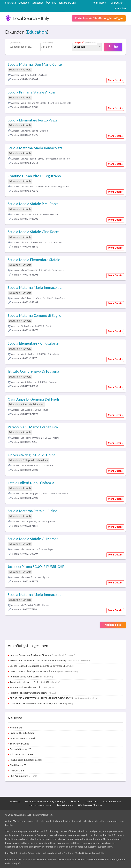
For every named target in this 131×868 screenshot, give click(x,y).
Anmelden (120, 8)
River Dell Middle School (22, 733)
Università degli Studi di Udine (32, 455)
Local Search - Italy (31, 18)
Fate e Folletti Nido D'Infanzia (31, 483)
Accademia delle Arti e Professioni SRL (35, 682)
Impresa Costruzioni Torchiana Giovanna (42, 655)
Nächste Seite (113, 625)
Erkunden (24, 3)
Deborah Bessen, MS (21, 749)
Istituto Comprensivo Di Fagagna (33, 371)
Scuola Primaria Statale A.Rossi (32, 92)
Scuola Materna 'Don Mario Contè (35, 64)
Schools (27, 70)
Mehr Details (115, 80)
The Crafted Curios (19, 744)
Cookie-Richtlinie (112, 801)
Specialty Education (33, 404)
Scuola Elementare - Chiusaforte (33, 343)
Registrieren (99, 3)
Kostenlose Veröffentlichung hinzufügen (99, 18)
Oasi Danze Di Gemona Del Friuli (33, 399)
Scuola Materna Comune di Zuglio (35, 315)
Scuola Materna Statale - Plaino (33, 511)
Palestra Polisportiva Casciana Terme (33, 693)
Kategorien (37, 3)
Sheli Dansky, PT (18, 765)
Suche (113, 47)
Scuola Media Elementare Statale (34, 260)
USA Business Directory (90, 805)
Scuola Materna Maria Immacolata (35, 148)
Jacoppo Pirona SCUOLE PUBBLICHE (36, 567)
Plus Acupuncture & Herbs (23, 776)
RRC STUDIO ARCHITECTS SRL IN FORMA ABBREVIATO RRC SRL (54, 698)
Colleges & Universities (35, 460)
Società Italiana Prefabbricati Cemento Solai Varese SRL (42, 666)
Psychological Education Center (26, 760)
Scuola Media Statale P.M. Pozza (33, 204)
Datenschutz (92, 801)
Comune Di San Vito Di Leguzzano (34, 176)
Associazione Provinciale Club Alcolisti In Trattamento (50, 661)
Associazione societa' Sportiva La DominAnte (44, 671)
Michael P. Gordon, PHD (22, 754)
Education (37, 32)
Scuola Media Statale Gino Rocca (34, 232)
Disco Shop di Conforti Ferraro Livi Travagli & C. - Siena (41, 704)
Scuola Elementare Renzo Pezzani (34, 120)
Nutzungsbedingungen (40, 805)
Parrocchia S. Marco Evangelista (33, 427)
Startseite (11, 3)
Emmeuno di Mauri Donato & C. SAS (32, 687)
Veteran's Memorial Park (23, 738)
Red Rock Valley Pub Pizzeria (31, 677)
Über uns (51, 3)
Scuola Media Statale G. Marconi (34, 539)
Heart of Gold (17, 771)
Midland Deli (17, 728)
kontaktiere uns (67, 3)
